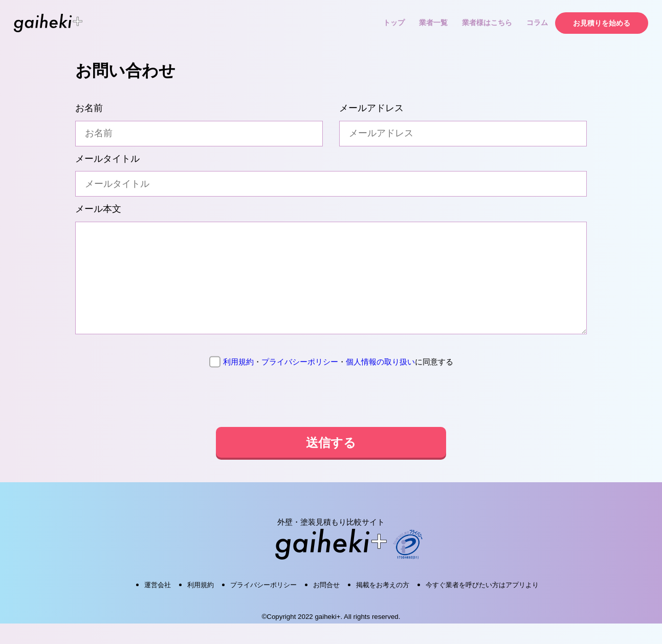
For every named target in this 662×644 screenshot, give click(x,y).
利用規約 (238, 382)
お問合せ (326, 605)
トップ (394, 23)
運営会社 (158, 605)
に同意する (331, 383)
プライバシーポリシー (300, 382)
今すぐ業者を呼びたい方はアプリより (482, 605)
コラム (537, 23)
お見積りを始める (602, 23)
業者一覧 (433, 23)
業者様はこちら (487, 23)
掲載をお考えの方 (383, 605)
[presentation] (331, 419)
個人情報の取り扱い (380, 382)
